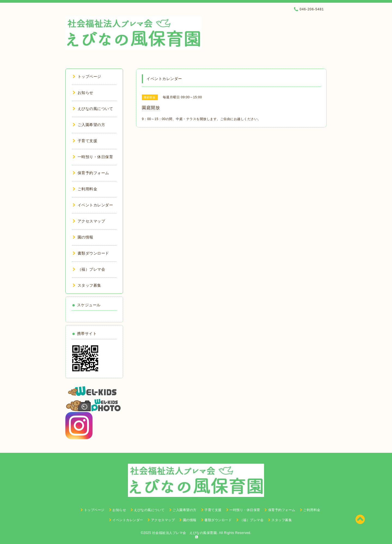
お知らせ (83, 93)
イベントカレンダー (93, 205)
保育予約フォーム (91, 173)
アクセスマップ (89, 221)
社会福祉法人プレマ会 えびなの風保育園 (185, 533)
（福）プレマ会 (89, 269)
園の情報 (83, 237)
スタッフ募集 (87, 285)
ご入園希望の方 (89, 125)
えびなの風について (93, 109)
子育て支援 (85, 141)
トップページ (87, 77)
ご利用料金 (85, 189)
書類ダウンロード (91, 253)
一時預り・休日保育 (93, 157)
